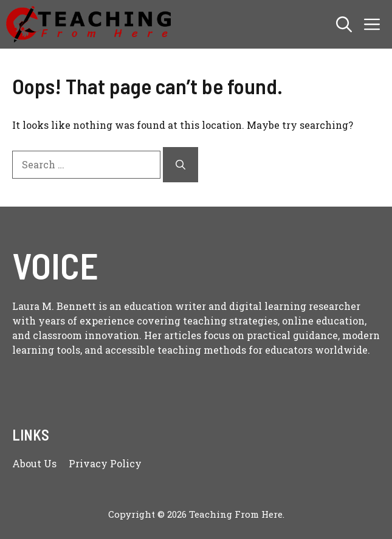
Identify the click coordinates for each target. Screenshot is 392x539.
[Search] (181, 165)
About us (34, 463)
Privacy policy (105, 463)
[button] (344, 24)
